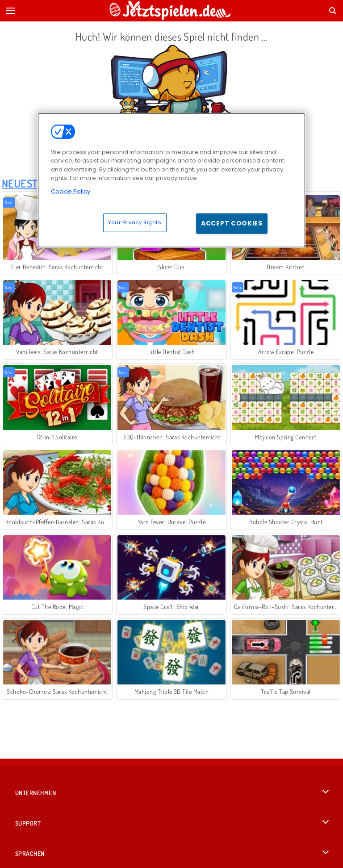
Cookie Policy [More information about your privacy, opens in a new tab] (71, 191)
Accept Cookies (232, 223)
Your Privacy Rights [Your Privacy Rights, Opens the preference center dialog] (135, 222)
